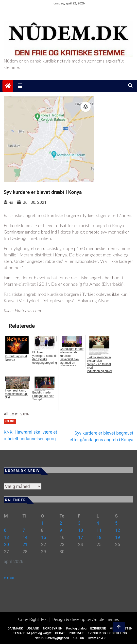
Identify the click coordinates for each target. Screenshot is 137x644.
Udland (10, 421)
